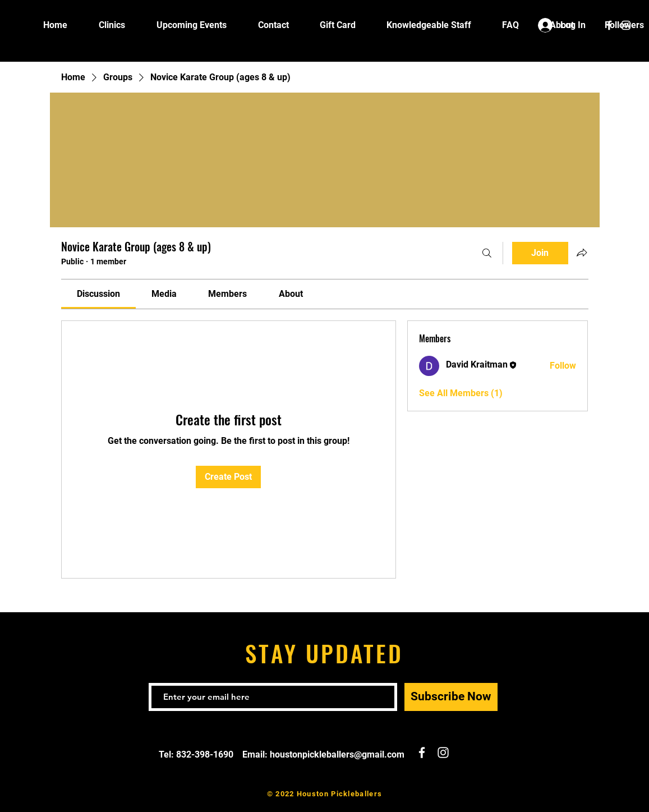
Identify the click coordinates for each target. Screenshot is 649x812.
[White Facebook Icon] (609, 25)
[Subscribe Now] (451, 697)
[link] (98, 294)
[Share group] (582, 253)
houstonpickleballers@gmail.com (337, 754)
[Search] (487, 253)
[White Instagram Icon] (626, 25)
